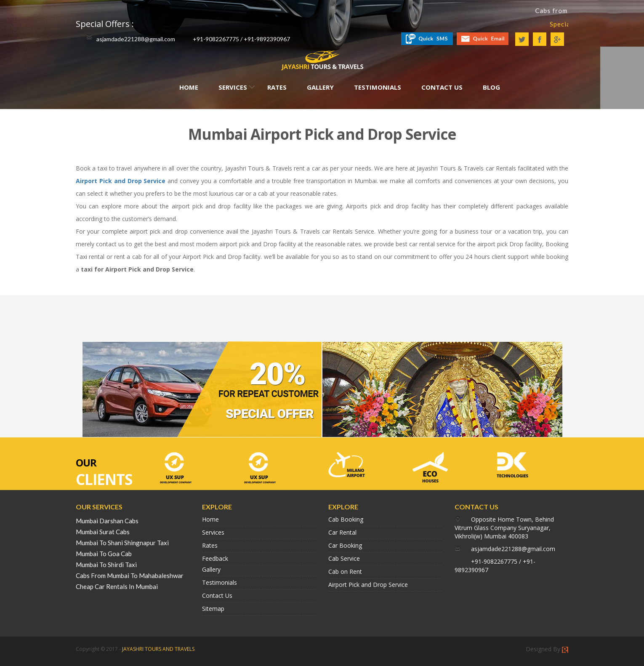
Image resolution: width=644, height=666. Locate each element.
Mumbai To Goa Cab (104, 554)
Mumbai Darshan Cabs (107, 521)
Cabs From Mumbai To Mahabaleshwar (130, 575)
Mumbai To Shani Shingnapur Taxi (122, 543)
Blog (491, 87)
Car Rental (342, 532)
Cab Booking (346, 519)
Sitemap (213, 609)
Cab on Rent (345, 571)
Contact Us (442, 87)
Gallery (320, 87)
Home (189, 87)
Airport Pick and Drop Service (121, 181)
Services (233, 87)
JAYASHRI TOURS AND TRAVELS (158, 649)
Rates (277, 87)
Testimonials (378, 87)
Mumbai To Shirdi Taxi (106, 565)
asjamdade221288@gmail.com (136, 39)
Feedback (215, 558)
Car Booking (345, 545)
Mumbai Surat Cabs (103, 532)
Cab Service (344, 558)
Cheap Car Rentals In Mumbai (117, 586)
